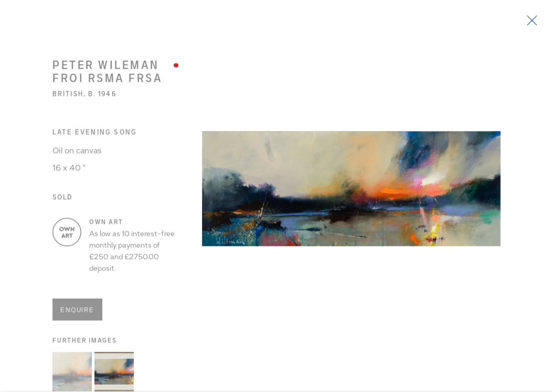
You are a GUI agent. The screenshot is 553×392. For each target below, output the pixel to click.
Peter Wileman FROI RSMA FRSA (108, 74)
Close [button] (531, 24)
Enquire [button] (77, 313)
